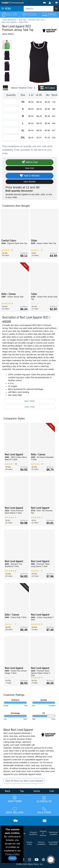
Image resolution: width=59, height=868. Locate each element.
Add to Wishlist (29, 176)
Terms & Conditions (41, 843)
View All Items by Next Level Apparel (24, 781)
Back (8, 791)
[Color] (23, 88)
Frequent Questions (33, 833)
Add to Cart (30, 162)
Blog (23, 833)
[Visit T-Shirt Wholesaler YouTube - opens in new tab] (37, 859)
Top (22, 791)
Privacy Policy (12, 854)
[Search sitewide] (39, 9)
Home (37, 791)
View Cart (29, 168)
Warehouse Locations (53, 833)
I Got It (12, 858)
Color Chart (30, 407)
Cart (52, 791)
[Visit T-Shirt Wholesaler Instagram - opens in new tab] (30, 859)
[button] (45, 2)
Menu (6, 9)
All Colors (47, 88)
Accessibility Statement (53, 843)
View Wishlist (29, 182)
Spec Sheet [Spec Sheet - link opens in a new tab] (29, 401)
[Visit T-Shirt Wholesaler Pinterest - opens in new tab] (43, 859)
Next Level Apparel (13, 26)
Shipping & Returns (43, 833)
